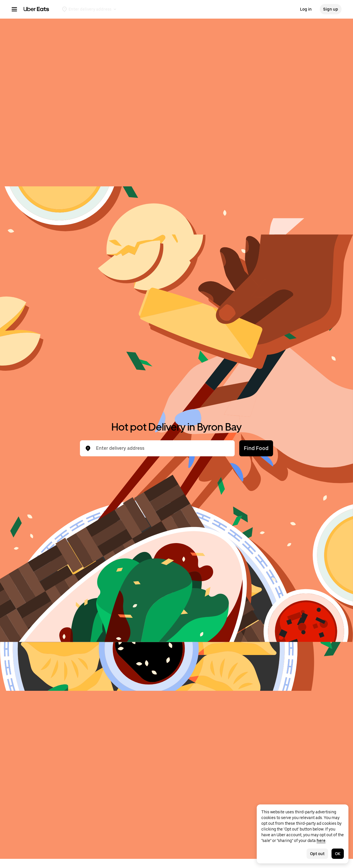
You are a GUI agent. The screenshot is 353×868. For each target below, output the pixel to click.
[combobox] (162, 448)
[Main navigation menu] (14, 9)
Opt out (317, 854)
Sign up (331, 9)
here (321, 841)
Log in (306, 9)
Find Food (256, 448)
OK (338, 854)
